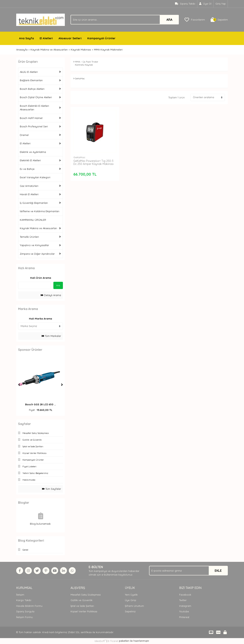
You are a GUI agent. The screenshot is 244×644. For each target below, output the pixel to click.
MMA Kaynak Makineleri (108, 50)
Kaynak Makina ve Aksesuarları (38, 228)
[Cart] (219, 20)
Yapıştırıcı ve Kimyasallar (34, 245)
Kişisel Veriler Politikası (84, 611)
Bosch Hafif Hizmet (31, 118)
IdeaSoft (100, 641)
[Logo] (41, 19)
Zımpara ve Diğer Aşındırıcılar (37, 254)
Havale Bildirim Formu (29, 606)
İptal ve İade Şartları (82, 606)
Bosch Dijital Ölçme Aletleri (36, 97)
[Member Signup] (205, 4)
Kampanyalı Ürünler (101, 38)
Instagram (185, 606)
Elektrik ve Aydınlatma (33, 152)
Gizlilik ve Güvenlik (81, 600)
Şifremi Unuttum (134, 606)
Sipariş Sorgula (25, 611)
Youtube (184, 611)
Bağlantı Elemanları (31, 80)
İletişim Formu (24, 617)
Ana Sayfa (26, 38)
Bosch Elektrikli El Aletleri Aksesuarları (34, 108)
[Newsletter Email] (188, 571)
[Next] (62, 385)
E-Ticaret (113, 641)
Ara (58, 285)
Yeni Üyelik (131, 595)
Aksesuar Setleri (70, 38)
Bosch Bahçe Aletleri (32, 89)
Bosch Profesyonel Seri (34, 126)
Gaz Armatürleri (29, 186)
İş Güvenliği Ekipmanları (34, 203)
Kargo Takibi (24, 600)
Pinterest (184, 617)
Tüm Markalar (51, 336)
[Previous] (19, 385)
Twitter (183, 600)
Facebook (185, 595)
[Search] (125, 20)
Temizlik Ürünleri (29, 237)
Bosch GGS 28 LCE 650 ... (41, 404)
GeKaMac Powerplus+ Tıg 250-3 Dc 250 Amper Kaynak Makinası (94, 162)
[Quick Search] (34, 285)
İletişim (20, 595)
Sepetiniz (130, 611)
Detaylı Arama (51, 295)
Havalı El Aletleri (29, 194)
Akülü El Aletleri (29, 72)
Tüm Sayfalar (52, 489)
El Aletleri (46, 38)
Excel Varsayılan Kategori (35, 177)
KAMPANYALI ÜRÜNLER (33, 220)
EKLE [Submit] (218, 571)
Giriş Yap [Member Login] (221, 4)
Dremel (24, 135)
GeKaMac (79, 157)
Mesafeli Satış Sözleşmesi (86, 595)
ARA (169, 20)
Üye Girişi (130, 600)
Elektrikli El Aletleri (30, 160)
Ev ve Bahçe (27, 169)
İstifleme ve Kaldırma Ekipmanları (40, 211)
